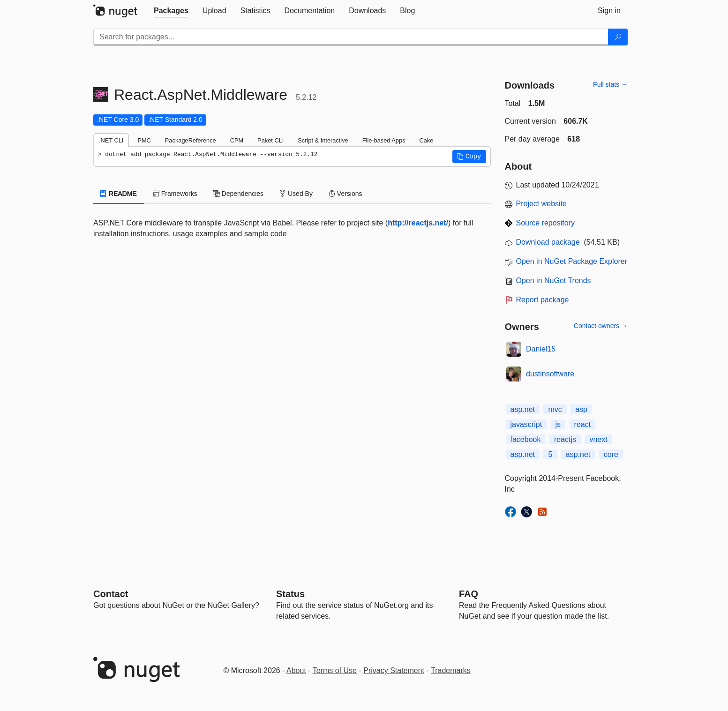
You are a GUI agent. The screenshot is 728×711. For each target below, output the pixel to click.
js (558, 424)
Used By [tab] (296, 194)
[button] (469, 157)
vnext (598, 439)
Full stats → (610, 84)
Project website (542, 204)
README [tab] (119, 194)
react (583, 424)
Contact (111, 594)
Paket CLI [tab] (270, 140)
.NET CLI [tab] (111, 140)
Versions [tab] (345, 194)
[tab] (171, 11)
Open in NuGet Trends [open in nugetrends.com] (554, 281)
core (611, 454)
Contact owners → (601, 326)
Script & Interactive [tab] (323, 140)
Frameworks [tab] (175, 194)
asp (581, 409)
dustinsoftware (550, 374)
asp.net (523, 409)
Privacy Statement (394, 670)
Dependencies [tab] (238, 194)
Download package (548, 242)
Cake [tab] (426, 140)
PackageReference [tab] (191, 140)
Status (290, 594)
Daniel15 (541, 349)
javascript (526, 424)
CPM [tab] (237, 140)
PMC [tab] (144, 140)
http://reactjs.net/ (418, 223)
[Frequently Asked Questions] (469, 594)
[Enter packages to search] (351, 37)
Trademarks (451, 670)
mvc (555, 409)
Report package (543, 300)
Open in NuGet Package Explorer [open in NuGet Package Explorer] (572, 261)
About (296, 670)
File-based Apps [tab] (384, 140)
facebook (526, 439)
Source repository (545, 223)
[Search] (618, 37)
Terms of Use (335, 670)
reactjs (565, 439)
